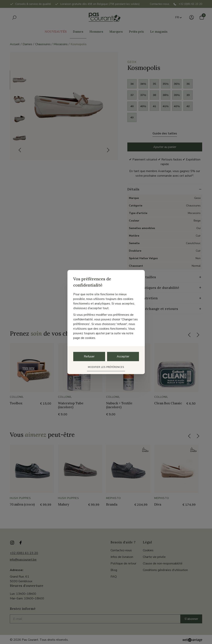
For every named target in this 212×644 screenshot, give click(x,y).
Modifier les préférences (106, 367)
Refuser (89, 356)
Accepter (123, 356)
